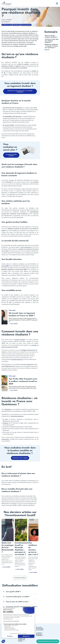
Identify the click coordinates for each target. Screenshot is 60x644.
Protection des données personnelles (40, 628)
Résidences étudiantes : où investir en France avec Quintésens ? (51, 46)
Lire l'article (13, 323)
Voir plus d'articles (20, 577)
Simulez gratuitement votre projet (48, 641)
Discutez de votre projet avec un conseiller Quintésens (20, 91)
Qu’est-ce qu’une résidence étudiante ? (51, 36)
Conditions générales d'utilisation (39, 633)
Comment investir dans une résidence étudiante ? (52, 41)
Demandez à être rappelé (20, 457)
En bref (47, 50)
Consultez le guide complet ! (11, 155)
